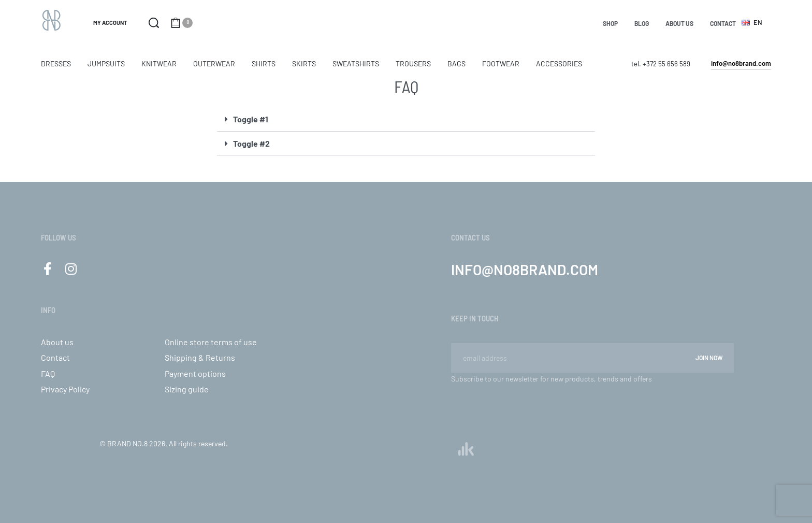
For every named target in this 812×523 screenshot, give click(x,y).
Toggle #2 (251, 143)
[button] (406, 119)
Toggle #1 (251, 119)
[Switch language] (753, 23)
